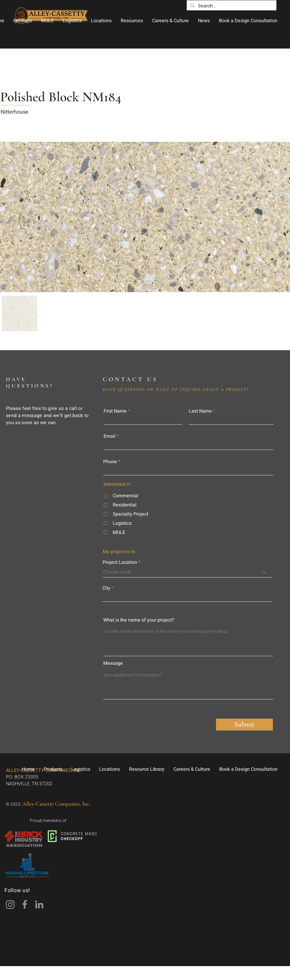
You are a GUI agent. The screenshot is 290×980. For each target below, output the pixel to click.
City (106, 588)
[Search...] (231, 6)
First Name (115, 411)
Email (109, 436)
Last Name (200, 411)
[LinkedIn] (39, 904)
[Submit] (244, 725)
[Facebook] (25, 904)
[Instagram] (10, 904)
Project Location (120, 562)
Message (113, 663)
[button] (22, 21)
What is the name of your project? (139, 620)
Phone (110, 462)
